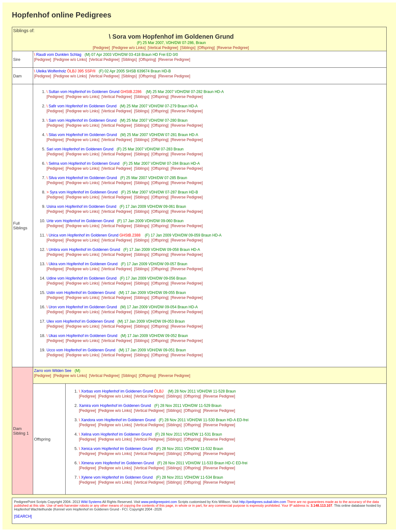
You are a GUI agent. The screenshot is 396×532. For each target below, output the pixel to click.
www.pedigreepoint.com (159, 502)
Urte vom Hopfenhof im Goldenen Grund (80, 221)
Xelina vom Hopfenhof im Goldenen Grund (115, 434)
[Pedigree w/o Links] (129, 48)
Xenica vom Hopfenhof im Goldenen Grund (116, 449)
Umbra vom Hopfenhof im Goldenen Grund (83, 250)
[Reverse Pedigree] (233, 48)
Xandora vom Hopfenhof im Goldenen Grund (117, 420)
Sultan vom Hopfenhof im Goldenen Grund (95, 92)
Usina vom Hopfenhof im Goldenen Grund (81, 207)
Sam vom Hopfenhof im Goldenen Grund (82, 120)
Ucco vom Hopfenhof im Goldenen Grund (81, 350)
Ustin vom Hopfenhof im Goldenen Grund (81, 293)
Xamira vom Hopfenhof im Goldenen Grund (115, 406)
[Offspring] (206, 48)
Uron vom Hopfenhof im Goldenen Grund (82, 307)
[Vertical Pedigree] (163, 48)
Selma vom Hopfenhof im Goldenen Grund (83, 164)
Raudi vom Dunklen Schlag (58, 55)
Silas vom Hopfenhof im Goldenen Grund (82, 135)
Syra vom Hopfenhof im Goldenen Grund (82, 192)
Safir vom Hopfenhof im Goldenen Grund (82, 106)
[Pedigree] (101, 48)
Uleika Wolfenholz (65, 71)
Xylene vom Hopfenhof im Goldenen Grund (116, 477)
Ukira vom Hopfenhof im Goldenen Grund (82, 264)
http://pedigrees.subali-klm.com (263, 502)
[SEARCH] (23, 516)
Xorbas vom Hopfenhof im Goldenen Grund (122, 391)
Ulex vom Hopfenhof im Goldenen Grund (80, 321)
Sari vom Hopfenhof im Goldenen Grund (80, 149)
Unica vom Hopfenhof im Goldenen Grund (94, 235)
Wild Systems (91, 502)
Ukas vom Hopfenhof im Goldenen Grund (82, 336)
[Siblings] (188, 48)
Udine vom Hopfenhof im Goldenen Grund (82, 278)
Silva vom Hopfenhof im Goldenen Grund (82, 178)
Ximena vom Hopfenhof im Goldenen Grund (116, 463)
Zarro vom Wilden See (53, 371)
